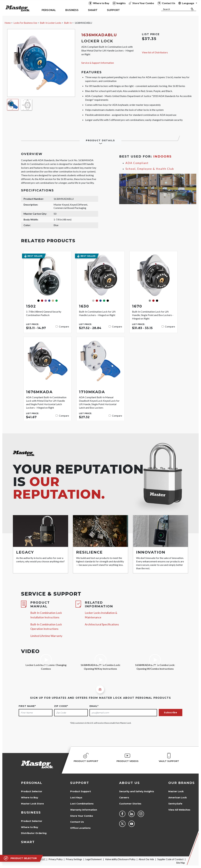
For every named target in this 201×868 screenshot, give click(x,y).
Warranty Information (84, 810)
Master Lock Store (32, 804)
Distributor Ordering (34, 833)
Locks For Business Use (25, 23)
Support (80, 783)
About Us (129, 783)
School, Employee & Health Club (150, 169)
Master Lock (176, 791)
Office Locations (80, 828)
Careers (124, 798)
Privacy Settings (74, 859)
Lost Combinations (82, 804)
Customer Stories (130, 804)
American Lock (178, 798)
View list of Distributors (155, 52)
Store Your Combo (82, 816)
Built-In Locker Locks (51, 23)
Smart (28, 842)
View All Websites (179, 810)
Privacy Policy (56, 859)
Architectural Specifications (102, 624)
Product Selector (32, 791)
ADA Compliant (137, 163)
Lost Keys (76, 798)
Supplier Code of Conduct (170, 859)
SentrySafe (175, 804)
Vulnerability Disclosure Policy (120, 859)
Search (166, 9)
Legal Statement (94, 859)
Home (8, 23)
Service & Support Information (98, 63)
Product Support (81, 791)
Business (31, 812)
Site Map (181, 863)
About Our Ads (146, 859)
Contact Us (77, 822)
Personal (32, 783)
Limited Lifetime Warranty (46, 636)
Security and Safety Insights (137, 791)
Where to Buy (30, 798)
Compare (64, 326)
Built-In (68, 23)
